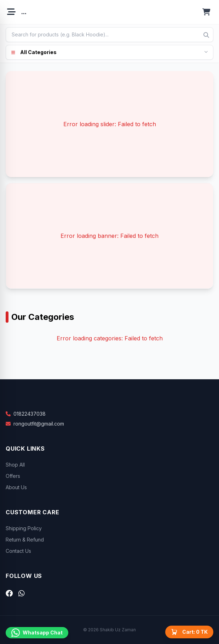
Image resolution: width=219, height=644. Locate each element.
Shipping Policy (24, 528)
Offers (13, 476)
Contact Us (18, 551)
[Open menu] (11, 12)
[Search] (206, 35)
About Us (16, 487)
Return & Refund (25, 540)
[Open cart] (206, 12)
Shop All (15, 465)
